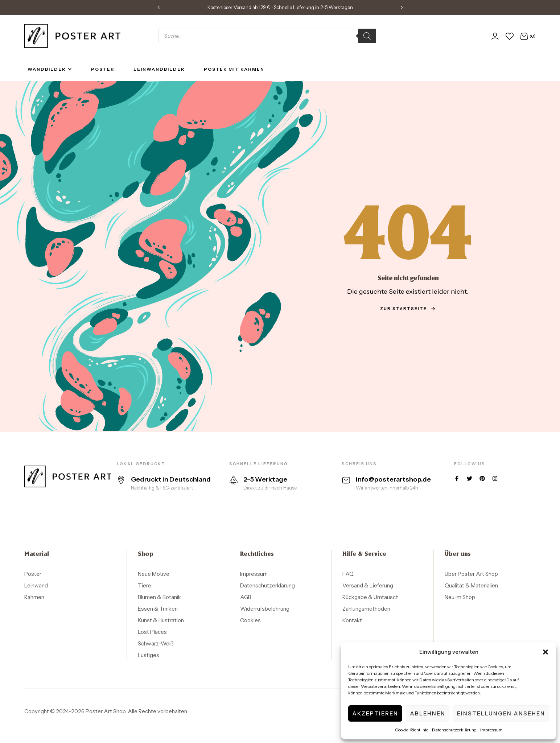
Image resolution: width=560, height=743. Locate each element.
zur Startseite (408, 309)
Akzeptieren (375, 713)
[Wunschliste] (510, 36)
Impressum (491, 730)
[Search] (367, 36)
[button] (545, 652)
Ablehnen (428, 713)
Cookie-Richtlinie (412, 730)
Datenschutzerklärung (454, 730)
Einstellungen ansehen (501, 713)
